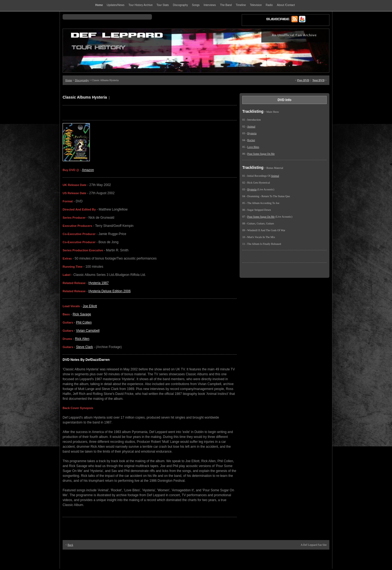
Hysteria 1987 (99, 283)
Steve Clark (84, 347)
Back (70, 545)
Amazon (88, 170)
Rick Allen (82, 339)
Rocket (251, 140)
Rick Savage (82, 314)
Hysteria (252, 133)
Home (69, 80)
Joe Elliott (90, 306)
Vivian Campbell (88, 331)
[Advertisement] (196, 559)
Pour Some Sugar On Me (261, 154)
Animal (251, 127)
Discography (82, 80)
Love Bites (253, 147)
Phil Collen (84, 322)
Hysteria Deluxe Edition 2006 (110, 291)
